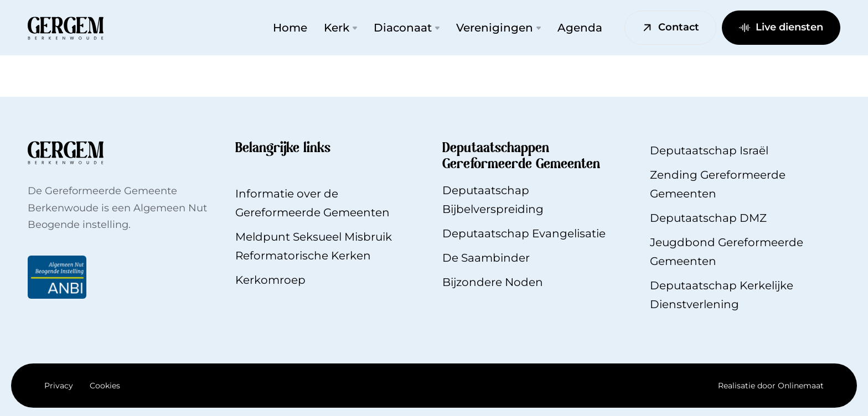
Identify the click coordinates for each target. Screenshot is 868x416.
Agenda (580, 28)
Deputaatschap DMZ (708, 218)
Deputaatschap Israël (709, 150)
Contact (670, 27)
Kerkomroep (270, 280)
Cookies (105, 386)
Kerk (340, 28)
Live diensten (781, 27)
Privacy (59, 386)
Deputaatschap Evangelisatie (524, 233)
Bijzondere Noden (493, 282)
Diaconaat (407, 28)
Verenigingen (498, 28)
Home (290, 28)
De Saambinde (484, 258)
